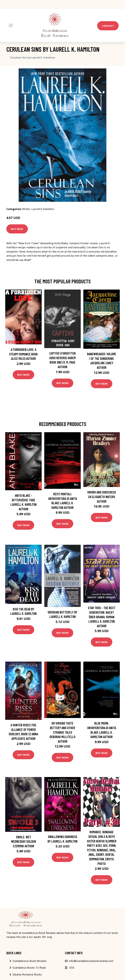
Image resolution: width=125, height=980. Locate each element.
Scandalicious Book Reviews (29, 961)
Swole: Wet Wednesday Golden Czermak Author (24, 841)
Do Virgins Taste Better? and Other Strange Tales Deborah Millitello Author (62, 732)
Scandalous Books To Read (29, 968)
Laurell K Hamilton (43, 209)
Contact (108, 26)
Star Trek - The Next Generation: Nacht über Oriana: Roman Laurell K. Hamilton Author (102, 617)
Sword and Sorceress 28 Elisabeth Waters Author (102, 497)
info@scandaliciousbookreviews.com (98, 4)
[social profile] (22, 4)
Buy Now (17, 229)
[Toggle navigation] (11, 25)
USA (74, 4)
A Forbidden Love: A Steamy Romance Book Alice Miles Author (23, 354)
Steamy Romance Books (27, 974)
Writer (26, 209)
